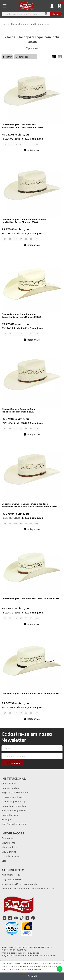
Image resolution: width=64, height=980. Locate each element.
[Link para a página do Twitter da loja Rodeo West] (27, 918)
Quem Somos (9, 783)
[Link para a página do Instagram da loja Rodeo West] (5, 918)
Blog (4, 861)
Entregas (6, 819)
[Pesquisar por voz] (46, 14)
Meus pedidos (9, 847)
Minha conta (8, 843)
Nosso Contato (10, 815)
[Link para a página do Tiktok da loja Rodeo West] (22, 918)
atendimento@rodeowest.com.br (20, 884)
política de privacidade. (29, 969)
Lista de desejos (10, 856)
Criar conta (8, 838)
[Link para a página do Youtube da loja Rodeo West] (16, 918)
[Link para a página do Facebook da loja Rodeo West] (10, 918)
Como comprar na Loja (14, 801)
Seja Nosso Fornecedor (14, 824)
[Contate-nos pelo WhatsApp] (60, 969)
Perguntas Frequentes (14, 806)
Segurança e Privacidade (15, 792)
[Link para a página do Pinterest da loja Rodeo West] (33, 918)
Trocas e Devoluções (13, 797)
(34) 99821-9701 (11, 880)
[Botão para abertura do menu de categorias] (5, 6)
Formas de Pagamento (14, 810)
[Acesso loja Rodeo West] (52, 6)
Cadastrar (13, 763)
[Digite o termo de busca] (22, 14)
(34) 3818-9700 (11, 875)
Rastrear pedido (10, 788)
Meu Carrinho (9, 852)
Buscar (56, 14)
